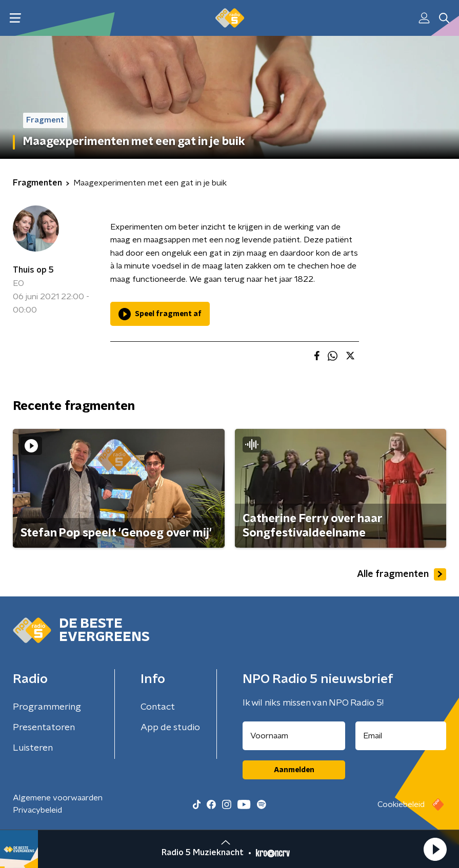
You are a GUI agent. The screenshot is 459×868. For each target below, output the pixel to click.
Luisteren (33, 748)
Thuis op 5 (33, 270)
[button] (435, 849)
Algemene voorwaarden (58, 798)
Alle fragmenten (402, 574)
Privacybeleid (37, 810)
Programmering (47, 707)
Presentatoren (44, 728)
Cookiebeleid (401, 804)
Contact (158, 707)
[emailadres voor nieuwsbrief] (401, 736)
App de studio (170, 728)
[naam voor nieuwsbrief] (294, 736)
